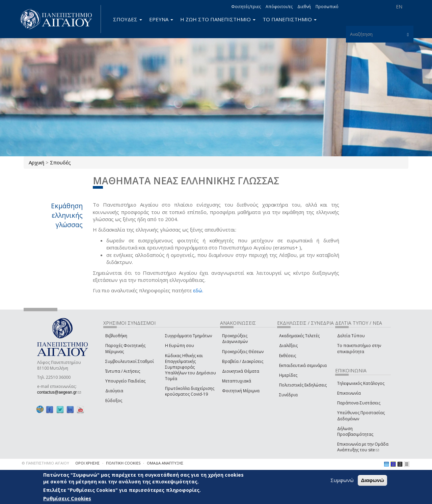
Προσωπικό (327, 7)
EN (399, 7)
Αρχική (36, 162)
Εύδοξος (114, 401)
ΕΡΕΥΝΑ (161, 19)
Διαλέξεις (288, 346)
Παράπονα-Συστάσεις (359, 403)
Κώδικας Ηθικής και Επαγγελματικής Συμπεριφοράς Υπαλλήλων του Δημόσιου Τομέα (191, 367)
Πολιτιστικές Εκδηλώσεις (303, 385)
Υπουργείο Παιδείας (125, 381)
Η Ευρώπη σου (180, 346)
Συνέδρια (288, 395)
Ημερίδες (288, 375)
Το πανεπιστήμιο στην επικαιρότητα (359, 348)
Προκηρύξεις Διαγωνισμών (235, 339)
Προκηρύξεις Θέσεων (243, 352)
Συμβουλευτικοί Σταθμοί (130, 361)
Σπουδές (60, 162)
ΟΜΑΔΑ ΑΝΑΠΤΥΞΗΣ (165, 463)
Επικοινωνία (349, 393)
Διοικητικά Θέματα (241, 371)
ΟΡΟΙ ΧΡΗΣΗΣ (87, 463)
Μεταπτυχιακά (237, 381)
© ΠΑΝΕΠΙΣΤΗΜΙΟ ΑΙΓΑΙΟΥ (46, 463)
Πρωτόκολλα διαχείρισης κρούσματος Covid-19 (190, 391)
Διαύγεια (114, 391)
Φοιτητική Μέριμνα (241, 391)
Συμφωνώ (342, 480)
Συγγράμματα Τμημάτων (188, 336)
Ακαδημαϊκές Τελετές (299, 336)
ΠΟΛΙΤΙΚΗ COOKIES (123, 463)
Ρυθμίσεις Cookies (67, 498)
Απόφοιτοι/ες (279, 7)
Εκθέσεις (288, 356)
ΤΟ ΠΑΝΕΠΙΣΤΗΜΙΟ (290, 19)
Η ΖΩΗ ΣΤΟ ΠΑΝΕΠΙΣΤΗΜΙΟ (218, 19)
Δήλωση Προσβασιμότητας (355, 431)
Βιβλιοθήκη (116, 336)
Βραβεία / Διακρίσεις (243, 361)
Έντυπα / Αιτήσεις (123, 371)
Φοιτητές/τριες (246, 7)
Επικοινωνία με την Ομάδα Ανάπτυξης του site (363, 447)
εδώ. (198, 290)
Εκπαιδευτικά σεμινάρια (303, 365)
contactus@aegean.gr (59, 392)
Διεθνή (304, 7)
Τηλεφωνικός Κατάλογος (361, 383)
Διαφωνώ (372, 480)
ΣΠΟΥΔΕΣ (128, 19)
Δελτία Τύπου (351, 336)
